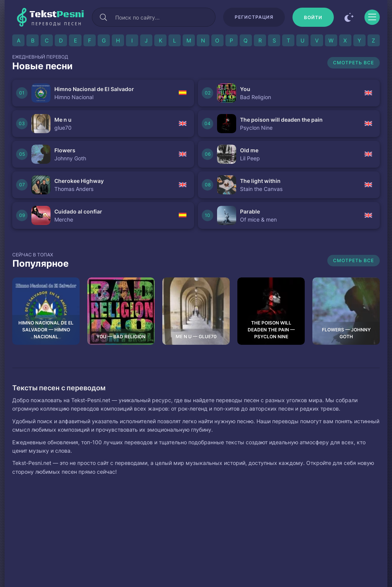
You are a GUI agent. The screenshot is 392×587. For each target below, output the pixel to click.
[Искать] (103, 17)
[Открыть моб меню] (372, 17)
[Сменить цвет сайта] (349, 17)
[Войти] (313, 17)
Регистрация (254, 17)
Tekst (57, 18)
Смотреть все (354, 63)
